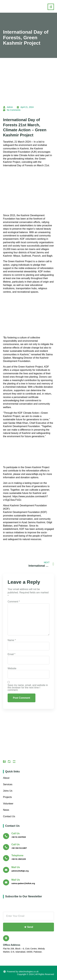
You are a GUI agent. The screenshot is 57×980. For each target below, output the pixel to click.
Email (11, 654)
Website (12, 668)
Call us (16, 833)
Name (12, 640)
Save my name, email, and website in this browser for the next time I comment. (28, 688)
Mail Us (16, 867)
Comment (14, 602)
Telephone (17, 855)
